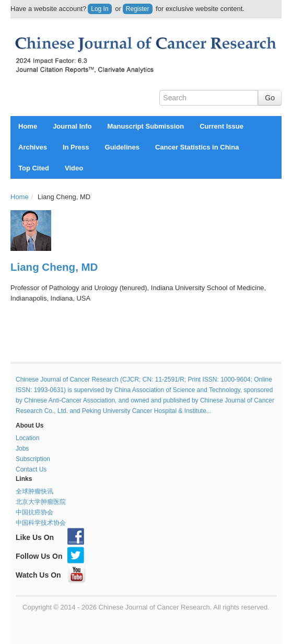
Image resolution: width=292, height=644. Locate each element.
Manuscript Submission (146, 126)
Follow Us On (50, 556)
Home (28, 126)
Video (74, 168)
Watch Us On (50, 575)
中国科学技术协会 (41, 523)
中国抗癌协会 (34, 512)
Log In (100, 9)
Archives (33, 147)
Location (27, 438)
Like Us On (50, 537)
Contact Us (31, 469)
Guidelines (122, 147)
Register (138, 9)
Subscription (33, 459)
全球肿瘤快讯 (34, 491)
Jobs (22, 448)
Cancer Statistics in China (197, 147)
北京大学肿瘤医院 (41, 502)
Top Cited (34, 168)
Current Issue (221, 126)
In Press (76, 147)
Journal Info (72, 126)
